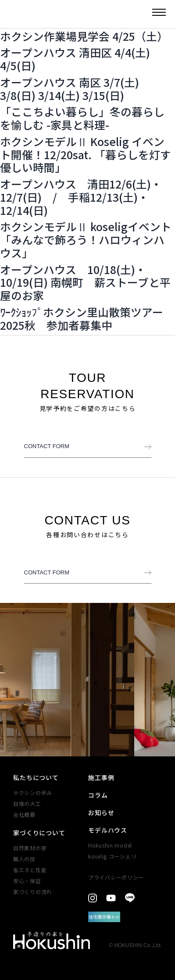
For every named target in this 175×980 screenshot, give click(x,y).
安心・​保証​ (27, 881)
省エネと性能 (30, 870)
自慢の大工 (27, 804)
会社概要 (24, 814)
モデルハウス (108, 830)
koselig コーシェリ (112, 856)
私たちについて (36, 777)
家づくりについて (39, 833)
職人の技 (24, 859)
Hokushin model (110, 845)
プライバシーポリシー (116, 877)
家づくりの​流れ (33, 892)
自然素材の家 (30, 848)
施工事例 (101, 777)
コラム (98, 795)
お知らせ (101, 813)
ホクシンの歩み (33, 793)
